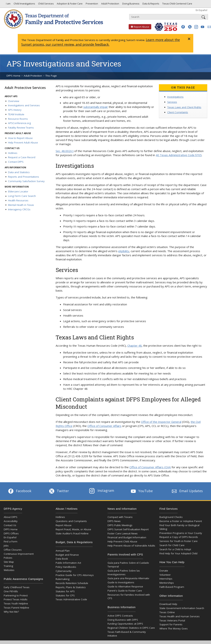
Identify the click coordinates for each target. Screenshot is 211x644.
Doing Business (131, 5)
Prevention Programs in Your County (181, 533)
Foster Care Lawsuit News (123, 533)
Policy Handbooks (66, 567)
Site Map (9, 562)
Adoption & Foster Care (69, 5)
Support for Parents (171, 624)
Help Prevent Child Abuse (122, 541)
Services (172, 102)
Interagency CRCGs (19, 209)
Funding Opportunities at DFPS (125, 624)
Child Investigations (24, 5)
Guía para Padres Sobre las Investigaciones (124, 572)
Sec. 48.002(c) (65, 151)
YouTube (141, 491)
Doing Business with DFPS (123, 620)
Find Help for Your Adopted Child (178, 553)
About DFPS (11, 517)
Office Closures (13, 550)
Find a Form (11, 541)
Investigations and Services (24, 105)
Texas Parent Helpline (16, 608)
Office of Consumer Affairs (104, 426)
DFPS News (114, 521)
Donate (164, 571)
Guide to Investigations (121, 582)
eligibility (124, 251)
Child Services (46, 5)
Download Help (168, 604)
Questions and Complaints (71, 521)
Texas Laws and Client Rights (184, 107)
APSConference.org (19, 123)
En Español (201, 10)
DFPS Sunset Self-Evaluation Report (128, 529)
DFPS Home (13, 76)
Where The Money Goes (174, 628)
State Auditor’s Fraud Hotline (72, 533)
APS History (15, 110)
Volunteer (165, 575)
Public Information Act (68, 563)
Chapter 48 (135, 346)
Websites (9, 570)
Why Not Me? (11, 612)
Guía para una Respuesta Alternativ (128, 578)
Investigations (175, 97)
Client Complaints (178, 112)
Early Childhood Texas (17, 587)
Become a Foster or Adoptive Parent (181, 521)
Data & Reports (151, 5)
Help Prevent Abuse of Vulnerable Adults (131, 546)
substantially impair (96, 107)
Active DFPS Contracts (120, 616)
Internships (166, 579)
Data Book (62, 559)
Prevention (92, 5)
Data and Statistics (19, 172)
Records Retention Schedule (72, 583)
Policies (8, 558)
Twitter (59, 491)
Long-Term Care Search (22, 196)
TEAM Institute (16, 114)
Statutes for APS (65, 591)
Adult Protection (110, 5)
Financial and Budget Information (127, 537)
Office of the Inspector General (161, 422)
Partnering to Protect (16, 595)
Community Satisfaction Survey (26, 181)
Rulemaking (63, 579)
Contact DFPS (16, 162)
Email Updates (187, 491)
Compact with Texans (120, 517)
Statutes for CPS (65, 595)
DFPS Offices (11, 533)
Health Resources (18, 200)
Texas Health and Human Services (180, 616)
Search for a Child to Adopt (175, 549)
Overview (14, 101)
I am (8, 5)
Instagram (102, 490)
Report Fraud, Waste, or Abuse (73, 529)
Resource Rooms (18, 119)
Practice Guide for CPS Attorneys (75, 575)
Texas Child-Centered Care (177, 5)
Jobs (6, 546)
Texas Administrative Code (71, 599)
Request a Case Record (22, 157)
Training (8, 566)
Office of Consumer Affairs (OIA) (150, 467)
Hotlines (13, 153)
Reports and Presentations (24, 177)
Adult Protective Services (25, 88)
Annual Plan (63, 551)
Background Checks (171, 517)
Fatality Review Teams (21, 128)
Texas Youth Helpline (16, 603)
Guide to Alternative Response (125, 586)
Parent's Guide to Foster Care (125, 591)
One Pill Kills (11, 591)
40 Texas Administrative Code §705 (179, 155)
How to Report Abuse (20, 138)
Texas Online (167, 612)
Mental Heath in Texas (21, 205)
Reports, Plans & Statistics (71, 587)
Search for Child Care (172, 545)
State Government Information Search (182, 608)
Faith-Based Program (172, 587)
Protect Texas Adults (16, 599)
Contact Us (10, 525)
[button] (183, 27)
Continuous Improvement (19, 554)
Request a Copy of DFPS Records (179, 537)
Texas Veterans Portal (172, 620)
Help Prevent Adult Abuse (23, 143)
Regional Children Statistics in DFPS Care (131, 628)
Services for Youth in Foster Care (179, 541)
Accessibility (11, 521)
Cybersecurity (64, 571)
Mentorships (167, 583)
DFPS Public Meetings (120, 525)
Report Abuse (139, 27)
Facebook (19, 491)
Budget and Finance (67, 555)
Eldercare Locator (18, 191)
